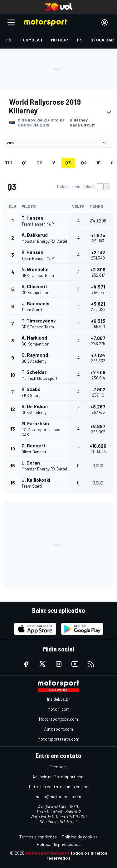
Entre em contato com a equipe (59, 787)
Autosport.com (58, 729)
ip (99, 162)
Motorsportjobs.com (58, 719)
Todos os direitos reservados (77, 855)
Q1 (24, 162)
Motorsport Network (47, 853)
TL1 (8, 162)
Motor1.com (59, 709)
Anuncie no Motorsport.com (58, 777)
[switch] (83, 187)
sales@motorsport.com (58, 796)
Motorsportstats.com (58, 739)
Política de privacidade (59, 844)
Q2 (39, 162)
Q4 (84, 162)
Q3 (68, 162)
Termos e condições (38, 837)
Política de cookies (80, 837)
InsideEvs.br (58, 699)
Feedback (58, 767)
